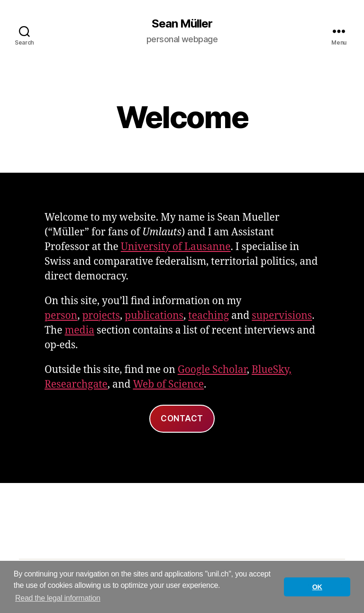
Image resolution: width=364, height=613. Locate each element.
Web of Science (168, 385)
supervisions (282, 316)
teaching (209, 316)
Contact (182, 418)
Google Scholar (212, 370)
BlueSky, (272, 370)
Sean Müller (182, 24)
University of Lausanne (176, 247)
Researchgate (76, 385)
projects (101, 316)
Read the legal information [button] (58, 598)
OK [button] (317, 587)
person (61, 316)
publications (154, 316)
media (79, 330)
